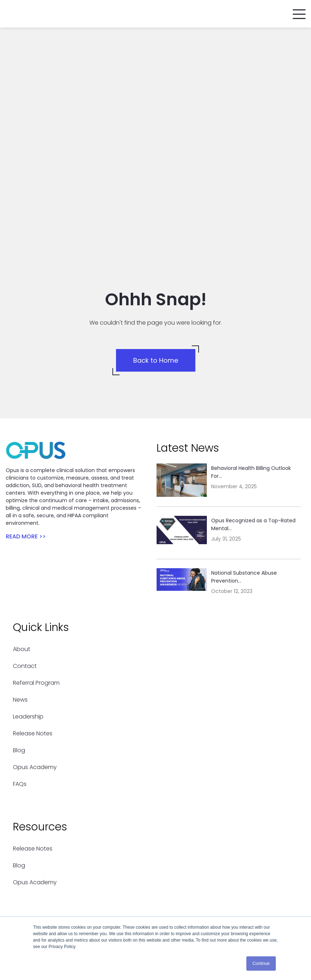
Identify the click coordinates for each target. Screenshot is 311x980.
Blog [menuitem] (19, 650)
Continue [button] (261, 963)
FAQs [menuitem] (20, 684)
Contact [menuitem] (25, 566)
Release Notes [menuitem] (33, 633)
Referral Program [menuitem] (36, 583)
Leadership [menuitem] (28, 616)
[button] (299, 13)
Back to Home (156, 260)
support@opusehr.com (64, 897)
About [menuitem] (22, 549)
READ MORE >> (26, 436)
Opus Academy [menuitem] (35, 667)
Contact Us (47, 854)
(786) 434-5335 (53, 888)
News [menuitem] (20, 600)
